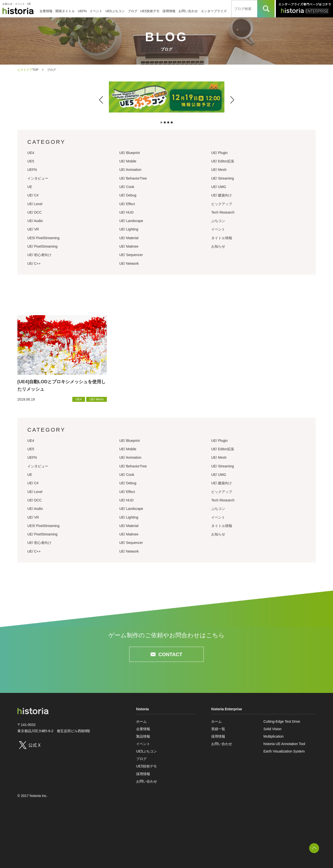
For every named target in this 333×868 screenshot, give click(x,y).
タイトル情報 (222, 238)
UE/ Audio (35, 221)
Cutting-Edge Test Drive (282, 721)
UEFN (82, 11)
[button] (101, 100)
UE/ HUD (126, 212)
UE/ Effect (127, 204)
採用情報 (169, 11)
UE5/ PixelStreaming (43, 238)
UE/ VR (33, 229)
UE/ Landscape (131, 221)
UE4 (31, 153)
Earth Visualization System (284, 751)
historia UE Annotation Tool (284, 744)
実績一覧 (218, 729)
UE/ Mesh (219, 170)
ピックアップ (222, 204)
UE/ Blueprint (129, 153)
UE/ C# (33, 195)
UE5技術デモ (150, 11)
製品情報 (143, 736)
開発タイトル (65, 11)
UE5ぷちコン (115, 11)
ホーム (141, 721)
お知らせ (218, 246)
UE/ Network (129, 264)
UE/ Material (129, 238)
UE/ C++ (34, 264)
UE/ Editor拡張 (223, 161)
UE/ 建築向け (222, 195)
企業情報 (46, 11)
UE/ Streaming (223, 178)
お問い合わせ (188, 11)
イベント (96, 11)
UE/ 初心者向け (39, 255)
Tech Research (223, 212)
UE (30, 187)
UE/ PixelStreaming (42, 246)
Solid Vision (272, 729)
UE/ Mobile (128, 161)
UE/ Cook (127, 187)
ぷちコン (218, 221)
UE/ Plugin (219, 153)
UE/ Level (35, 204)
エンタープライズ (214, 11)
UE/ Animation (130, 170)
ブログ (133, 11)
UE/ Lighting (129, 229)
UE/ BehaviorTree (133, 178)
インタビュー (38, 178)
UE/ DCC (35, 212)
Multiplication (273, 736)
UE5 (31, 161)
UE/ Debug (128, 195)
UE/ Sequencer (131, 255)
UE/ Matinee (129, 246)
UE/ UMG (219, 187)
